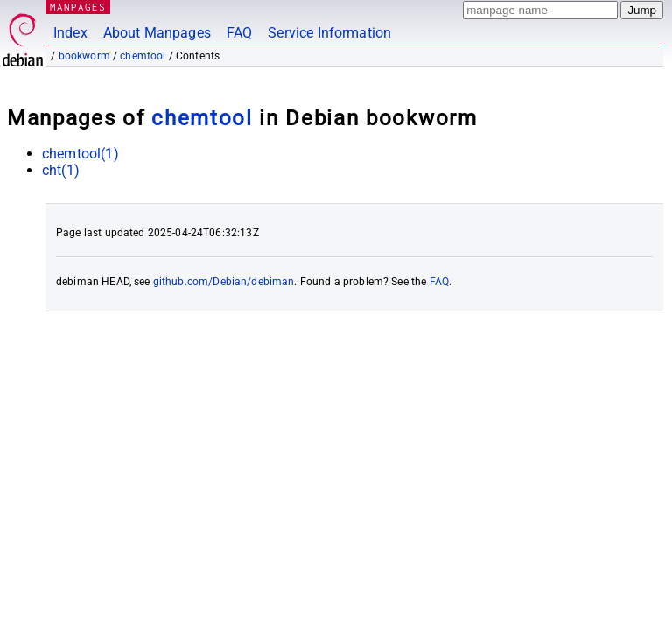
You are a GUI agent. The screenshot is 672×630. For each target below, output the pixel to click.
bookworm (84, 56)
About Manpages (157, 33)
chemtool (143, 56)
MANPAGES (78, 7)
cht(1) (61, 170)
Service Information (329, 33)
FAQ (239, 33)
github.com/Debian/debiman (224, 282)
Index (70, 33)
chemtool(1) (80, 154)
